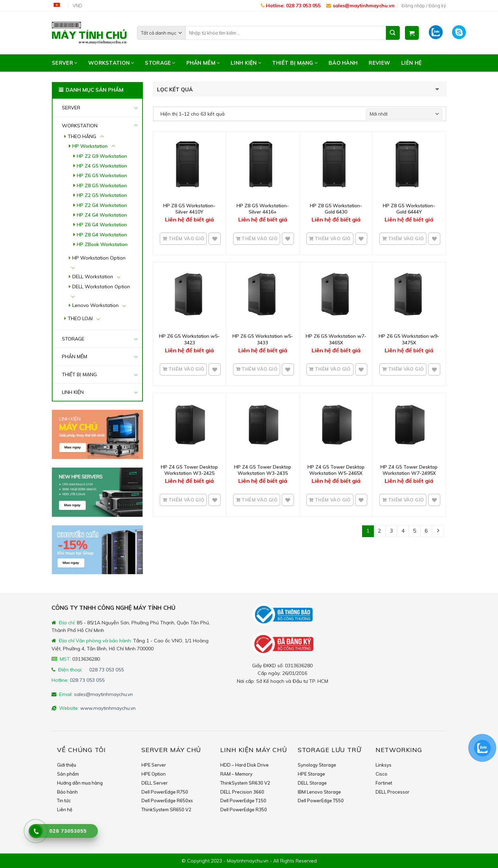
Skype (463, 33)
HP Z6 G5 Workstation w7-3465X (336, 339)
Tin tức (64, 801)
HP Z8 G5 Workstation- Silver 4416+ (263, 209)
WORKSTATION (111, 63)
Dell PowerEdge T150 (243, 801)
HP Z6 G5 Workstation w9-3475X (409, 339)
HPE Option (154, 774)
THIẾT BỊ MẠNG (295, 63)
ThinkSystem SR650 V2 (166, 810)
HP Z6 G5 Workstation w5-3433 (263, 339)
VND (77, 6)
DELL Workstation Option (101, 287)
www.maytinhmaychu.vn (108, 708)
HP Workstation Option (99, 258)
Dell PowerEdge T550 (321, 801)
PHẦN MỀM (203, 63)
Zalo (438, 33)
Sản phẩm (68, 774)
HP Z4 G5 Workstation (102, 166)
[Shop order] (404, 114)
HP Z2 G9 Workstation (102, 156)
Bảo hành (343, 63)
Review (379, 63)
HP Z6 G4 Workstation (102, 225)
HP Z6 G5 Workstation (102, 175)
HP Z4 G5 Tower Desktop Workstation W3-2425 (189, 470)
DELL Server (155, 783)
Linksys (384, 765)
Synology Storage (317, 765)
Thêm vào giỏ (185, 238)
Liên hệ (411, 63)
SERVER (64, 63)
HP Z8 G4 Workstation (102, 235)
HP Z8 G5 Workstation (102, 186)
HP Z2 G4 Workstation (102, 205)
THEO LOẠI (80, 318)
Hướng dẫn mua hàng (80, 783)
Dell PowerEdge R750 (165, 792)
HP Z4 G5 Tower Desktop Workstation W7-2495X (409, 470)
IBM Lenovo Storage (319, 792)
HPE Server (154, 765)
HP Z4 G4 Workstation (102, 215)
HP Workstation (90, 146)
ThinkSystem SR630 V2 (245, 783)
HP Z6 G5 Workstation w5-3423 (189, 339)
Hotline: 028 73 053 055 (291, 6)
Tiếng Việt (59, 6)
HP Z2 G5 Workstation (102, 195)
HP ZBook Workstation (102, 244)
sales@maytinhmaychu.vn (360, 6)
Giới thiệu (67, 765)
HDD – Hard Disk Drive (245, 765)
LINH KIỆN (246, 63)
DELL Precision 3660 (242, 792)
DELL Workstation (93, 277)
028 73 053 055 (107, 670)
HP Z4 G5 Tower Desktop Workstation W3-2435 (263, 470)
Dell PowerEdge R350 (244, 810)
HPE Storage (311, 774)
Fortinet (384, 783)
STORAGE (160, 63)
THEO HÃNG (82, 136)
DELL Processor (393, 792)
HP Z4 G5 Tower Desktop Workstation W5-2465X (336, 470)
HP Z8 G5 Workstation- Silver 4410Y (189, 209)
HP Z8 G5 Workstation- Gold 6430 (336, 209)
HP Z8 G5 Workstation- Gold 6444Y (409, 209)
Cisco (381, 774)
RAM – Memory (236, 774)
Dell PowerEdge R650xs (167, 801)
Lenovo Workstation (95, 305)
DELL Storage (312, 783)
